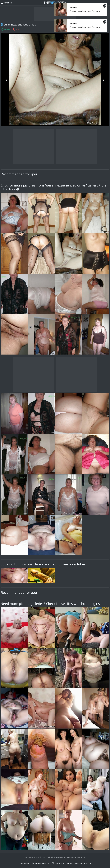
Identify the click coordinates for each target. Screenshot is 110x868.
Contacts (24, 863)
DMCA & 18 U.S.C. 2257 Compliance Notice (72, 863)
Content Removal (41, 863)
